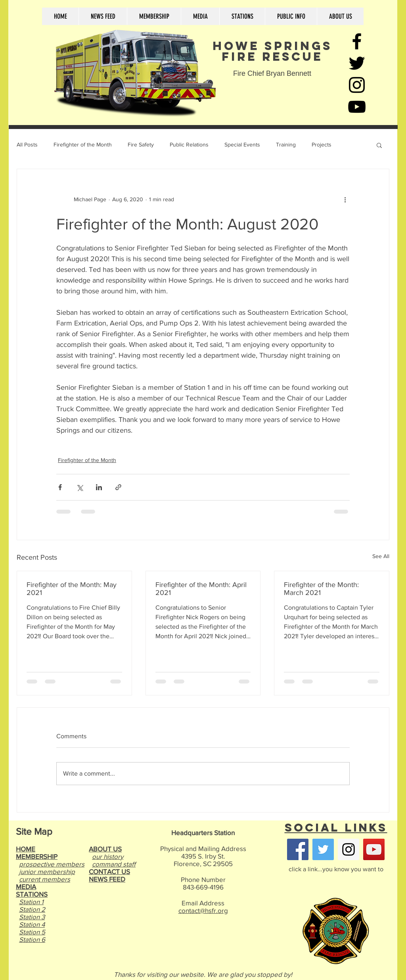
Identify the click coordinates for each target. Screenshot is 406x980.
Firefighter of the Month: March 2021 (321, 589)
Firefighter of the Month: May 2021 (72, 589)
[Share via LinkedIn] (99, 487)
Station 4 (32, 924)
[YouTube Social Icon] (374, 849)
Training (286, 144)
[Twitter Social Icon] (323, 849)
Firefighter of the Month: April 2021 (201, 589)
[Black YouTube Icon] (357, 107)
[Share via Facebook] (60, 487)
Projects (322, 144)
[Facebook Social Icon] (298, 849)
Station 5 (32, 932)
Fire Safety (141, 144)
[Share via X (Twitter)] (79, 487)
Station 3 (32, 917)
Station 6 (32, 939)
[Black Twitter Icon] (357, 63)
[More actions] (345, 199)
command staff (114, 864)
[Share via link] (118, 487)
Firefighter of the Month (83, 144)
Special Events (242, 144)
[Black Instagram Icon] (357, 85)
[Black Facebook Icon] (357, 41)
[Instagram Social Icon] (349, 849)
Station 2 (32, 909)
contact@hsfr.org (203, 910)
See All (381, 556)
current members (45, 879)
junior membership (47, 871)
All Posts (27, 144)
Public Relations (189, 144)
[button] (379, 145)
